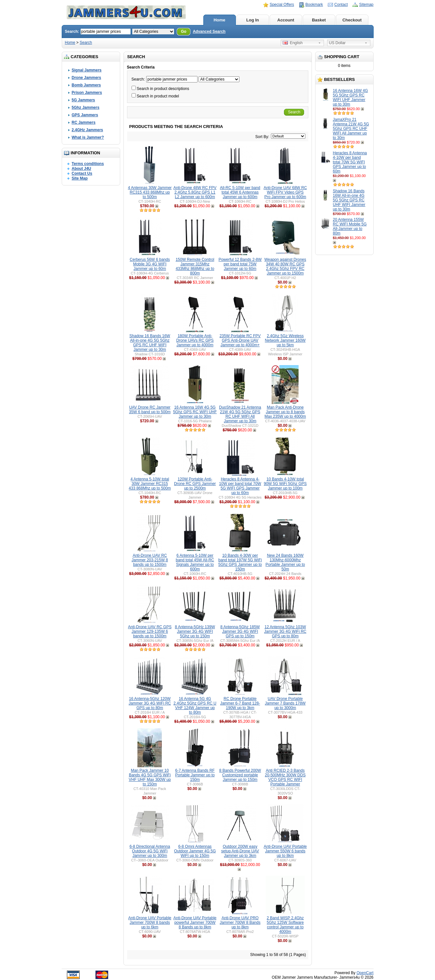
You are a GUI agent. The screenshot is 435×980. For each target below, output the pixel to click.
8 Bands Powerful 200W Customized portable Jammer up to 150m (240, 775)
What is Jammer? (88, 137)
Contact (341, 5)
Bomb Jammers (86, 85)
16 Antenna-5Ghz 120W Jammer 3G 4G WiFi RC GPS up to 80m (150, 703)
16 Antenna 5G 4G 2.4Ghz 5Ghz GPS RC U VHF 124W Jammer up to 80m (195, 706)
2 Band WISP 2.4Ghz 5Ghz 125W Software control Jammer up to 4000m (285, 925)
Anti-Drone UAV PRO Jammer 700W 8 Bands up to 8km (240, 923)
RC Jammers (84, 122)
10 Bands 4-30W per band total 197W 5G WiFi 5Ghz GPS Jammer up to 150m (240, 562)
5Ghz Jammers (86, 108)
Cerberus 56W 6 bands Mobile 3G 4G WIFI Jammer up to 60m (150, 264)
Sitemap (366, 5)
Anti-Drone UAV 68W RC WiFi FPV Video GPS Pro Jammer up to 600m (285, 192)
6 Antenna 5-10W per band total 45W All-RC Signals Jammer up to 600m (195, 562)
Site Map (80, 178)
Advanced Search (209, 32)
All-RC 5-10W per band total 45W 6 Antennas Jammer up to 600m (240, 192)
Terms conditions (88, 164)
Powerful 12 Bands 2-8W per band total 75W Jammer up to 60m (240, 264)
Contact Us (82, 173)
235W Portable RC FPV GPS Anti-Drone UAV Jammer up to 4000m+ (240, 340)
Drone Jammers (87, 78)
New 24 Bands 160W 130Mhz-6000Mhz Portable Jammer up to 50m (285, 562)
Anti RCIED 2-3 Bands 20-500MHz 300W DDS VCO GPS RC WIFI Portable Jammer (285, 777)
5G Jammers (83, 100)
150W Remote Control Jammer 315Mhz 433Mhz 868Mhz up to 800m (195, 266)
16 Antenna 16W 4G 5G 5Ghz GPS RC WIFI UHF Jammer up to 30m (351, 97)
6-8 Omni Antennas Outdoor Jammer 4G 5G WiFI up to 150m (195, 851)
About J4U (82, 169)
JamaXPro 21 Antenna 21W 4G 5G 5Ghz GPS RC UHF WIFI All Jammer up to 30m (351, 129)
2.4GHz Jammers (88, 130)
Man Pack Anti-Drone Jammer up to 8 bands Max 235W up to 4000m (285, 412)
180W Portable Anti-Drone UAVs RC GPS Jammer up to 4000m (195, 340)
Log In (253, 20)
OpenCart (365, 973)
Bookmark (314, 5)
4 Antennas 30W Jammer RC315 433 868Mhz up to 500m (150, 192)
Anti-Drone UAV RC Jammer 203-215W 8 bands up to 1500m (150, 560)
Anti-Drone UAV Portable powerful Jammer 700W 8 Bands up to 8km (195, 923)
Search (86, 43)
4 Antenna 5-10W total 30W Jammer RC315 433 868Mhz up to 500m (150, 484)
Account (286, 20)
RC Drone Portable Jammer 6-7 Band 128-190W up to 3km (240, 703)
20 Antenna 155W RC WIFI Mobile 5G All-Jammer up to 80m (350, 226)
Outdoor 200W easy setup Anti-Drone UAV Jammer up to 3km (240, 851)
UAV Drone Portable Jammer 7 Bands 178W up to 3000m (285, 703)
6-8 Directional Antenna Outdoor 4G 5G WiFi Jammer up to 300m (150, 851)
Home (219, 20)
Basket (319, 20)
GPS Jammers (85, 115)
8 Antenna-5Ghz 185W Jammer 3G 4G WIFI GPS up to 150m (240, 631)
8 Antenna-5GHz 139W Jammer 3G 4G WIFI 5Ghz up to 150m (195, 631)
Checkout (352, 20)
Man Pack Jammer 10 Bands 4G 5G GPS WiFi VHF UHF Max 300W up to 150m (150, 777)
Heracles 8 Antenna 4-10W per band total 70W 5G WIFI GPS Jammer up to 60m (350, 162)
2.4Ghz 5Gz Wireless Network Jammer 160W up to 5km (285, 340)
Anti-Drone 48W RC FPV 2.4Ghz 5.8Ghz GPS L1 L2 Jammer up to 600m (195, 192)
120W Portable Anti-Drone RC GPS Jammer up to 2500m (195, 484)
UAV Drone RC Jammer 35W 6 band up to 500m (150, 410)
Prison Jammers (87, 93)
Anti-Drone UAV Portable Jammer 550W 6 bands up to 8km (285, 851)
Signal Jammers (87, 70)
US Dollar (337, 43)
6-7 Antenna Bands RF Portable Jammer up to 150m (195, 775)
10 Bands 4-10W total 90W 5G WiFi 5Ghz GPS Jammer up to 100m (285, 484)
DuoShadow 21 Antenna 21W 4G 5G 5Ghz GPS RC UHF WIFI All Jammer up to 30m (240, 414)
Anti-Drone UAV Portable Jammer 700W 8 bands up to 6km (150, 923)
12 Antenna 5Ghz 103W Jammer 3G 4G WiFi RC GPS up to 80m (285, 631)
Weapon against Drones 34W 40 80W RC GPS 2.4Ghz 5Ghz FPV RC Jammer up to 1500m (285, 266)
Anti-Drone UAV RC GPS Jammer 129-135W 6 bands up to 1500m (150, 631)
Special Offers (282, 5)
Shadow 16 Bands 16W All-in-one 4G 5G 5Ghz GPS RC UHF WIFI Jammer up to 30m (349, 200)
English (293, 43)
